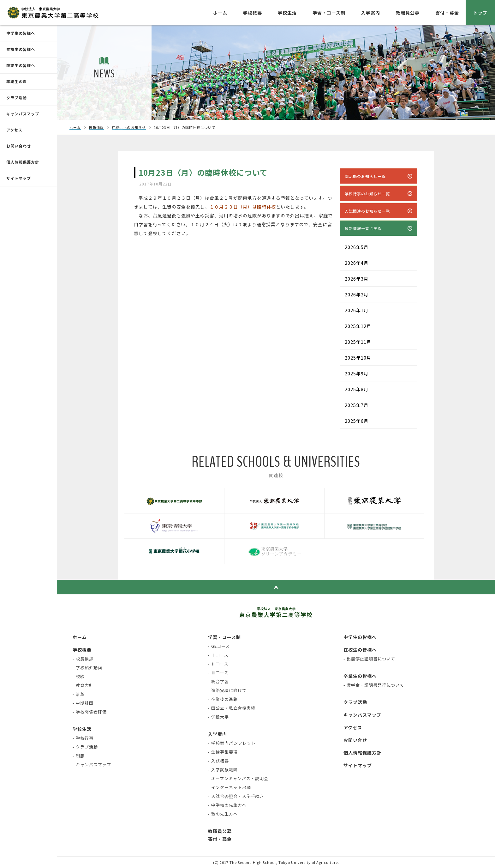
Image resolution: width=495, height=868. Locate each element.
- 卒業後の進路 (223, 699)
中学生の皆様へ (21, 33)
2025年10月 (358, 358)
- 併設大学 (218, 717)
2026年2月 (357, 294)
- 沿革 (79, 694)
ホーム (220, 13)
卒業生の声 (17, 81)
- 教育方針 (83, 685)
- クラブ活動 (85, 747)
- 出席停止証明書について (369, 659)
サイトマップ (19, 178)
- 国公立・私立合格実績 (232, 708)
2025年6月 (357, 421)
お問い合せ (355, 740)
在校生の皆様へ (21, 49)
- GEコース (219, 646)
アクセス (14, 130)
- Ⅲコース (218, 673)
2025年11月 (358, 342)
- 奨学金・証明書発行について (374, 685)
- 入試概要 (218, 761)
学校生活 (287, 13)
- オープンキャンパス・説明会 (238, 778)
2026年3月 (357, 279)
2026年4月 (357, 263)
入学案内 (371, 13)
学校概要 (253, 13)
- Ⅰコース (218, 655)
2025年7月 (357, 405)
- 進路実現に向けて (227, 690)
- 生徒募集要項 (223, 752)
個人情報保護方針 (23, 162)
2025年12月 (358, 326)
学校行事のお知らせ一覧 (367, 194)
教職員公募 (408, 13)
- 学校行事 (83, 738)
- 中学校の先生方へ (227, 805)
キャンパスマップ (23, 114)
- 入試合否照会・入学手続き (236, 796)
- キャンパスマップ (92, 765)
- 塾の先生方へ (223, 814)
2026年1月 (357, 310)
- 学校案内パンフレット (232, 743)
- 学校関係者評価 (90, 712)
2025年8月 (357, 389)
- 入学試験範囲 (223, 770)
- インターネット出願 (230, 787)
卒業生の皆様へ (21, 65)
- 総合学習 (218, 681)
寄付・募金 (447, 13)
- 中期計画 (83, 703)
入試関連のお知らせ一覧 (367, 211)
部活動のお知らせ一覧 (365, 176)
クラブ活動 (17, 97)
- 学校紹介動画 (87, 668)
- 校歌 (79, 676)
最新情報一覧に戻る (363, 228)
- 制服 (79, 756)
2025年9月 (357, 373)
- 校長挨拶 (83, 659)
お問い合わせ (19, 146)
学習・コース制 (329, 13)
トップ (480, 13)
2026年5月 (357, 247)
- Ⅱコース (218, 664)
